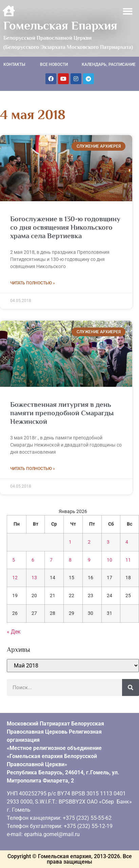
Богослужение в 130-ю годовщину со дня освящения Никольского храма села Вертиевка (65, 227)
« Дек (14, 632)
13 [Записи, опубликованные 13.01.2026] (34, 578)
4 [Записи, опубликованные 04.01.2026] (127, 542)
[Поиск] (131, 687)
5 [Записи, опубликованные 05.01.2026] (14, 560)
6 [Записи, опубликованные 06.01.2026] (33, 560)
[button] (128, 11)
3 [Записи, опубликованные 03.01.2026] (108, 542)
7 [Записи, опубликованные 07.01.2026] (51, 560)
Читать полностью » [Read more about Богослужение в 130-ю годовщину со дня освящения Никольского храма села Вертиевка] (33, 283)
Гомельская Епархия (60, 25)
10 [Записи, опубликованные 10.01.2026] (110, 560)
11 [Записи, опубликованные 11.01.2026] (128, 560)
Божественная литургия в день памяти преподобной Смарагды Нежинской (62, 413)
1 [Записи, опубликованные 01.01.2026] (70, 542)
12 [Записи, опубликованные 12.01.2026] (15, 578)
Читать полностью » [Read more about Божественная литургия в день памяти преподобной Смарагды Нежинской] (33, 469)
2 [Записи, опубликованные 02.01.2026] (89, 542)
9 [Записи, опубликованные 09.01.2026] (89, 560)
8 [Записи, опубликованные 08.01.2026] (70, 560)
